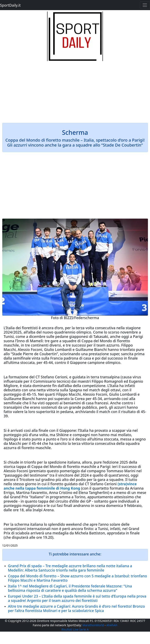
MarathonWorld (93, 625)
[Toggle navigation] (145, 5)
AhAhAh (112, 625)
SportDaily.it (10, 5)
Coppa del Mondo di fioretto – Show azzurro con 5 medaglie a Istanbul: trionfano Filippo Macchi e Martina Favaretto (78, 578)
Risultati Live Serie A (75, 629)
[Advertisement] (75, 90)
